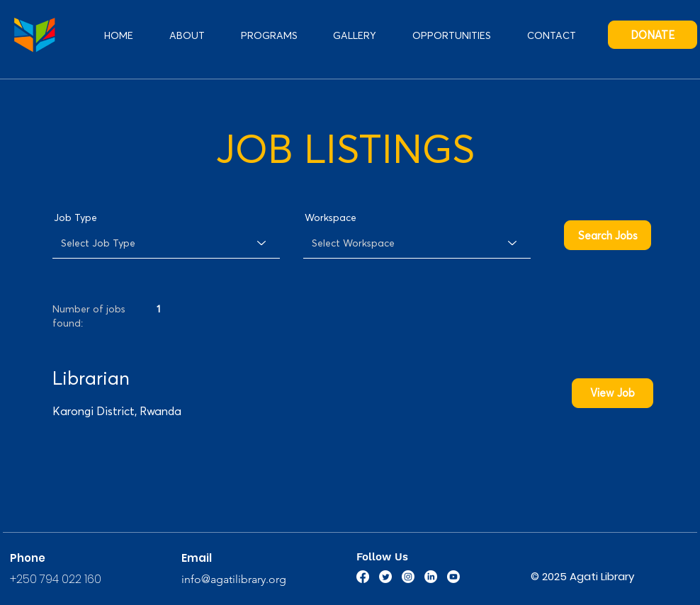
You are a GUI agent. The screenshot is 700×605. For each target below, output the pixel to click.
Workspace (331, 217)
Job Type (75, 217)
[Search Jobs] (608, 235)
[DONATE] (653, 35)
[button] (452, 35)
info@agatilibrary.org (234, 579)
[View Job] (612, 393)
